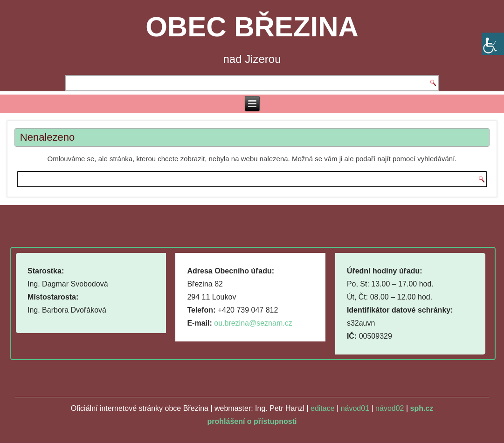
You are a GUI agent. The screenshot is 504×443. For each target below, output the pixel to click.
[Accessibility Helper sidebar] (493, 44)
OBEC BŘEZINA (252, 27)
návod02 (390, 408)
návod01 (355, 408)
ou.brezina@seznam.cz (253, 323)
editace (323, 408)
